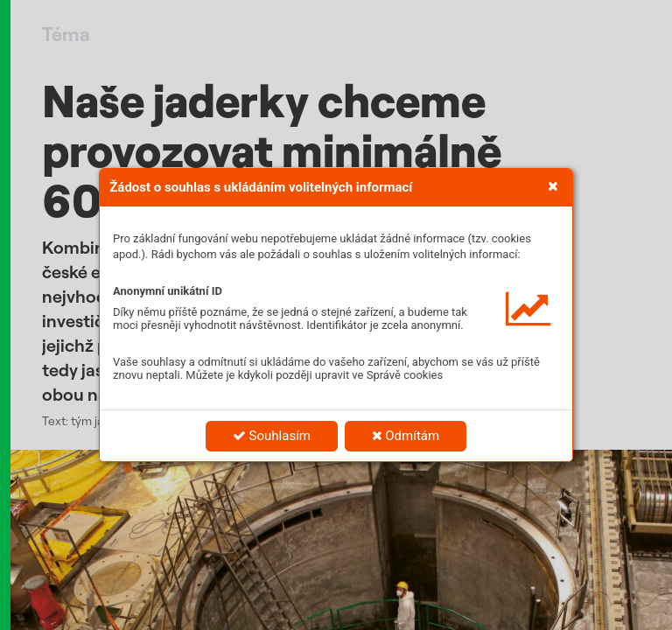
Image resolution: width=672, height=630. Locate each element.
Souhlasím (272, 436)
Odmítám (406, 436)
